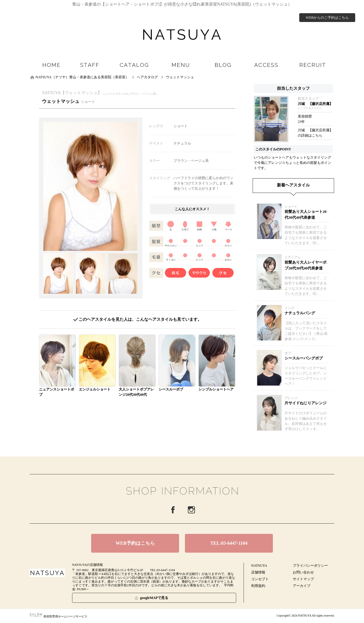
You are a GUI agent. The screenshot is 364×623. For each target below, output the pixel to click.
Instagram (191, 510)
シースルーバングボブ (304, 358)
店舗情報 (258, 572)
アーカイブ (302, 586)
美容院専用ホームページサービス (58, 616)
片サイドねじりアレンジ (306, 403)
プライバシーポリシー (310, 566)
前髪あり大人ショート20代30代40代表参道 (306, 214)
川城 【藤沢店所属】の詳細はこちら (315, 133)
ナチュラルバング (300, 313)
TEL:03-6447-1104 (229, 543)
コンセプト (260, 579)
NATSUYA (259, 566)
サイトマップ (303, 579)
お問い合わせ (303, 572)
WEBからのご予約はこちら (327, 18)
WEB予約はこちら (135, 543)
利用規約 (258, 586)
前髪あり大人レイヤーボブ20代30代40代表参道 (306, 265)
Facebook (173, 510)
